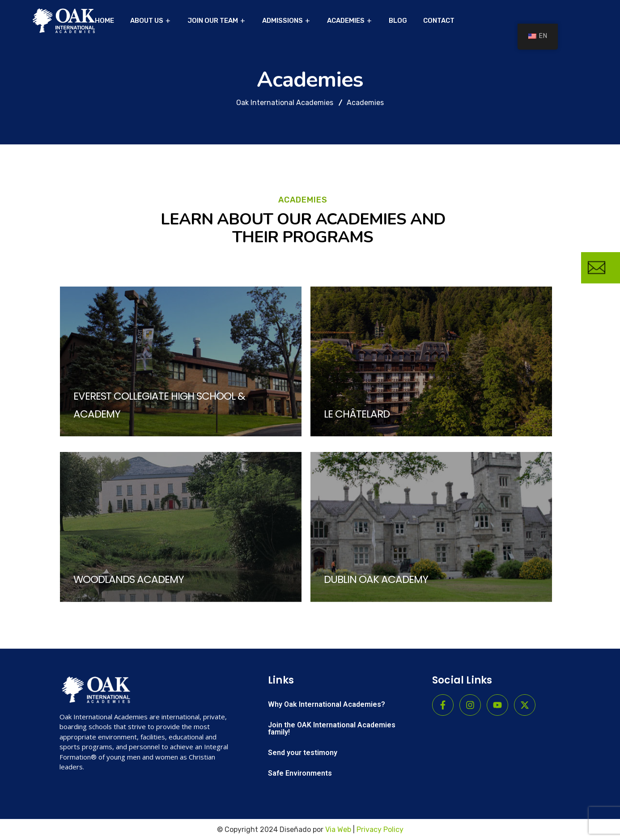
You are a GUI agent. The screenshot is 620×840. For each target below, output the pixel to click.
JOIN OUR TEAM (213, 21)
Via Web (338, 829)
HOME (104, 21)
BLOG (398, 21)
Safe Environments (300, 773)
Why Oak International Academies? (327, 704)
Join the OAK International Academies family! (332, 728)
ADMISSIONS (282, 21)
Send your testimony (303, 753)
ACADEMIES (346, 21)
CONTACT (439, 21)
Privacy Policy (380, 829)
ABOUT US (147, 21)
